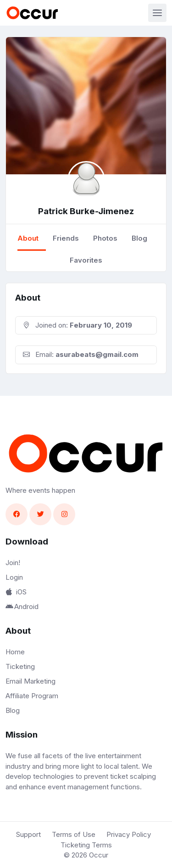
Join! (13, 563)
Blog (139, 238)
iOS (16, 592)
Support (28, 834)
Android (22, 607)
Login (14, 577)
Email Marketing (31, 681)
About (28, 238)
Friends (66, 238)
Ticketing (20, 666)
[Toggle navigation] (157, 13)
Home (15, 652)
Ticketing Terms (86, 845)
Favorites (86, 260)
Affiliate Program (32, 696)
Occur (99, 855)
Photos (105, 238)
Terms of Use (74, 834)
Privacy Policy (129, 834)
